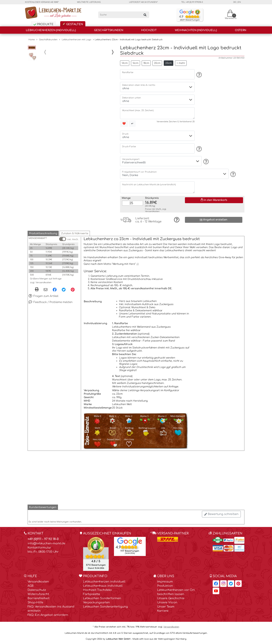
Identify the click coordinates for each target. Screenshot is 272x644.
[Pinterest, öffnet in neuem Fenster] (73, 289)
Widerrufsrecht (38, 594)
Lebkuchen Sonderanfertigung (105, 607)
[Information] (199, 75)
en (239, 2)
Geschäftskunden (109, 30)
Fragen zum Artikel (43, 296)
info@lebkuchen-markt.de (46, 543)
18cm (146, 63)
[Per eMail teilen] (46, 290)
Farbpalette (92, 594)
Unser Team (166, 607)
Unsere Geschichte (171, 598)
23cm (169, 63)
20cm (157, 63)
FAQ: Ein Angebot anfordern (48, 615)
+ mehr (181, 63)
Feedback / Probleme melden (51, 302)
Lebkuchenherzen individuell (104, 582)
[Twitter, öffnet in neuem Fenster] (64, 289)
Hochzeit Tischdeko (97, 590)
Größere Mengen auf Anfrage (46, 279)
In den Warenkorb (214, 200)
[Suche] (124, 15)
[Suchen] (145, 15)
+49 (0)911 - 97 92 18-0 (43, 539)
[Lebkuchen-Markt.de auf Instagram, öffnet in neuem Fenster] (223, 584)
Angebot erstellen (214, 220)
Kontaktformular (39, 548)
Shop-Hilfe (35, 603)
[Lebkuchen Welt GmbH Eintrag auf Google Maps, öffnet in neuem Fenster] (130, 541)
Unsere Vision (167, 603)
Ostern (241, 30)
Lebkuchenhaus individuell (103, 586)
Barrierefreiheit (39, 598)
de (235, 2)
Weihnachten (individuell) (196, 30)
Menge (126, 198)
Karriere (163, 611)
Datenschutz (37, 590)
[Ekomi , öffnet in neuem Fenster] (96, 554)
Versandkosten (152, 211)
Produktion (165, 586)
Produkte (43, 24)
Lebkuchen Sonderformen (102, 598)
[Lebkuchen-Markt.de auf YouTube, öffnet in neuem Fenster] (216, 591)
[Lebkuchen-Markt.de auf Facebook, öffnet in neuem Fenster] (216, 584)
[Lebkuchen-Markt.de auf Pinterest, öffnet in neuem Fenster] (238, 584)
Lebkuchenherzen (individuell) (51, 30)
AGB (31, 586)
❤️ (124, 124)
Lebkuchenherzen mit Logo (76, 40)
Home (32, 40)
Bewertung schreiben (221, 514)
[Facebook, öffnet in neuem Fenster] (55, 289)
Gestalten (73, 24)
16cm (135, 63)
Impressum (165, 582)
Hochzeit (149, 30)
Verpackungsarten (96, 603)
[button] (43, 233)
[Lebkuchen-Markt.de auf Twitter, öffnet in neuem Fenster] (231, 584)
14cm (125, 63)
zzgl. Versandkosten (41, 282)
